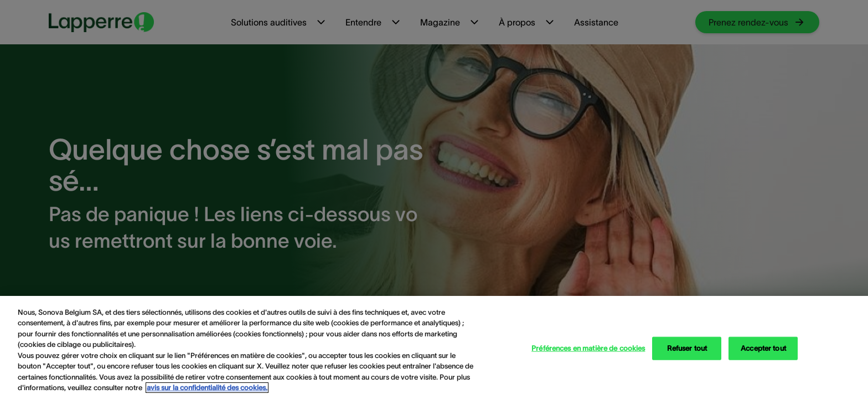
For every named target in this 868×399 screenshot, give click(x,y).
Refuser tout (687, 348)
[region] (434, 347)
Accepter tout (763, 348)
